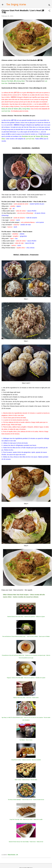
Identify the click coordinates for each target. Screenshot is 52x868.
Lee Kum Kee (30, 139)
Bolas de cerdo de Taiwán (16, 109)
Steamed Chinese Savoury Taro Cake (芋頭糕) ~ (26, 842)
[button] (49, 11)
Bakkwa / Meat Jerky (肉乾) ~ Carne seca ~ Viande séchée (26, 698)
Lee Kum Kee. (6, 111)
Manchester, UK (13, 855)
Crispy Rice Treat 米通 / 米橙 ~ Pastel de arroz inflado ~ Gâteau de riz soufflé (26, 820)
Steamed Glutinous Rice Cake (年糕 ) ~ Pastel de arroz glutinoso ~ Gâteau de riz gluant (26, 617)
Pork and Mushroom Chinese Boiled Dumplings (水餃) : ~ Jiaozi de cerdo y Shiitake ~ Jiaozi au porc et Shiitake (26, 636)
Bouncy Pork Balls (13, 81)
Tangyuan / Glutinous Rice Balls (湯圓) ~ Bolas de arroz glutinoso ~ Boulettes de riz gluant (26, 678)
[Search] (49, 5)
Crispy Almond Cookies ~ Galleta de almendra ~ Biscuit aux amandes (26, 760)
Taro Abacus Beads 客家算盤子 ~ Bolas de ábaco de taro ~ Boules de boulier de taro (26, 800)
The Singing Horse (16, 5)
